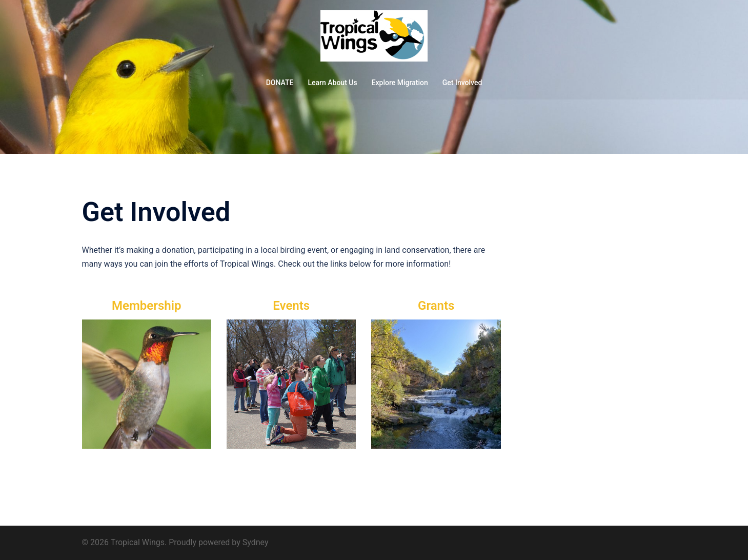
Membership (146, 306)
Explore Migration (400, 83)
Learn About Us (332, 83)
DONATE (280, 83)
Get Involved (462, 83)
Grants (436, 306)
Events (291, 306)
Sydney (256, 542)
